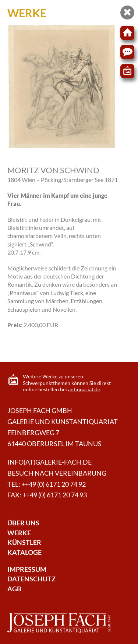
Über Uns (23, 523)
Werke (19, 533)
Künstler (24, 542)
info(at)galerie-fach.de (49, 462)
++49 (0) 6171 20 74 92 (54, 484)
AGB (14, 589)
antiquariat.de (84, 389)
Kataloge (24, 552)
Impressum (27, 569)
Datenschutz (31, 579)
